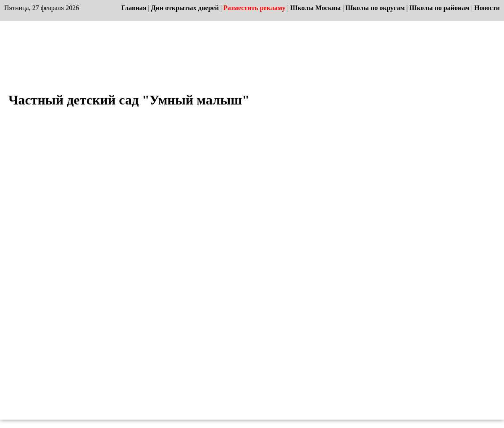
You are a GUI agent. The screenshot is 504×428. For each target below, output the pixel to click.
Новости (487, 8)
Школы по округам (375, 8)
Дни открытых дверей (185, 8)
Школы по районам (440, 8)
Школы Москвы (315, 8)
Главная (134, 8)
